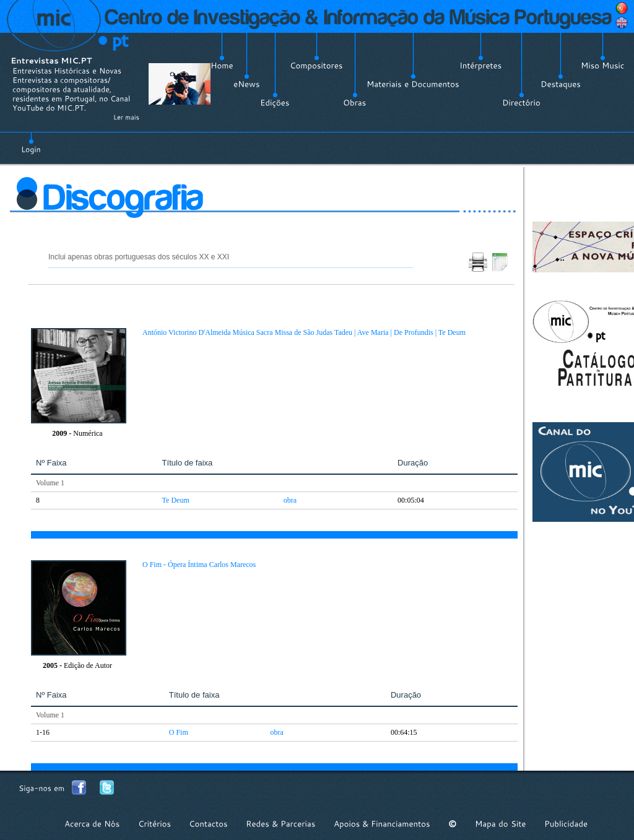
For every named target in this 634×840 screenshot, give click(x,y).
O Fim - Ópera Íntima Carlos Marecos (199, 565)
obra (290, 500)
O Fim (179, 732)
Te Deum (176, 500)
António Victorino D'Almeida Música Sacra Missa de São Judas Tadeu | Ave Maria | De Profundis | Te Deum (304, 332)
